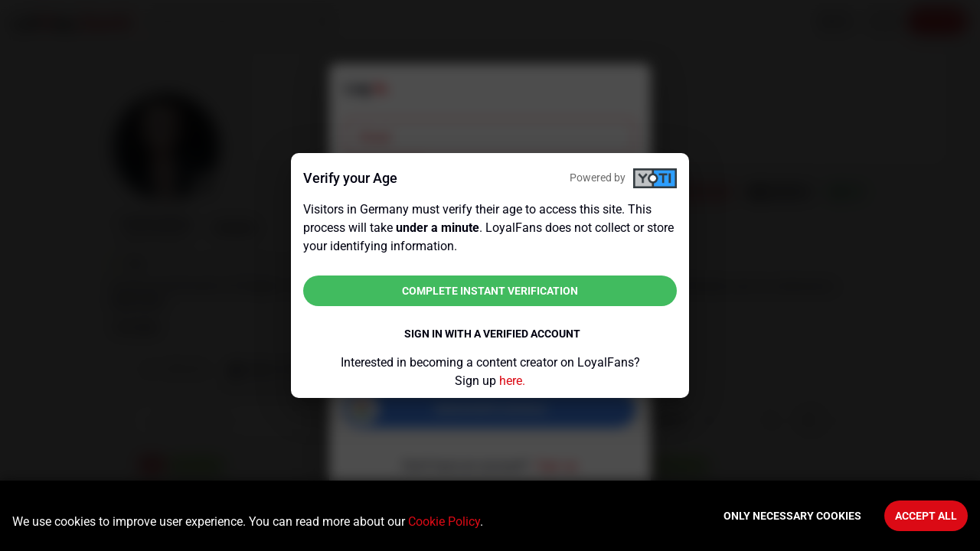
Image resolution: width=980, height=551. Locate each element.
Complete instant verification (490, 291)
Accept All (926, 516)
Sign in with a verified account (492, 334)
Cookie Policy (444, 522)
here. (512, 381)
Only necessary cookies (792, 516)
